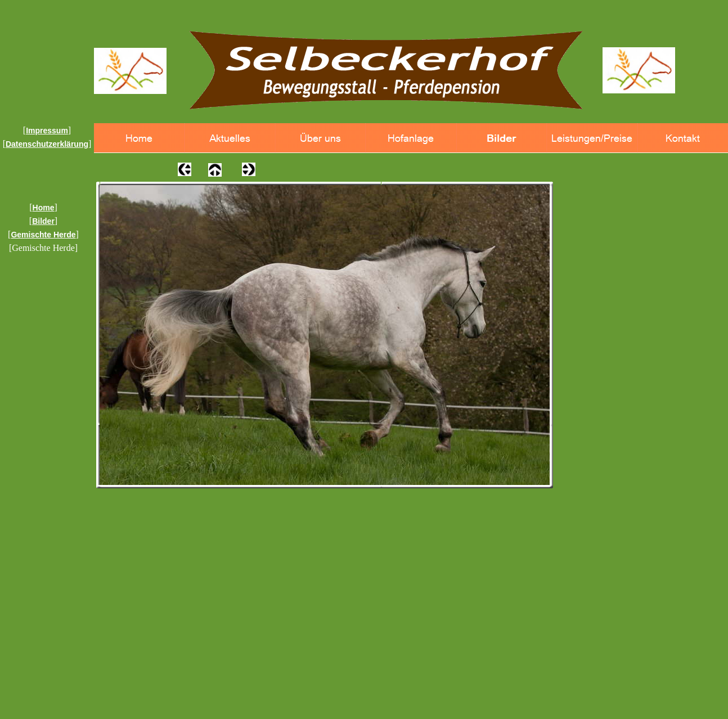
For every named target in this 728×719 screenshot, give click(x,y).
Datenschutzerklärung (47, 144)
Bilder (43, 221)
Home (44, 208)
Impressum (47, 131)
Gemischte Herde (43, 235)
